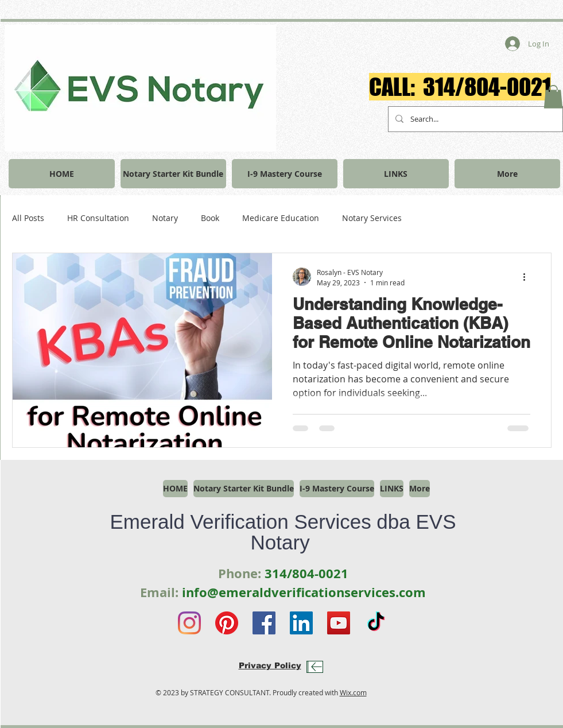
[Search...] (474, 119)
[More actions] (529, 277)
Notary (165, 218)
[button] (553, 97)
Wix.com (353, 692)
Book (210, 218)
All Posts (28, 218)
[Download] (315, 667)
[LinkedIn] (301, 623)
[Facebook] (264, 623)
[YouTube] (339, 623)
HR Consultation (98, 218)
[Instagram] (189, 623)
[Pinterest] (227, 623)
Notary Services (372, 218)
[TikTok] (376, 623)
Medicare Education (281, 218)
